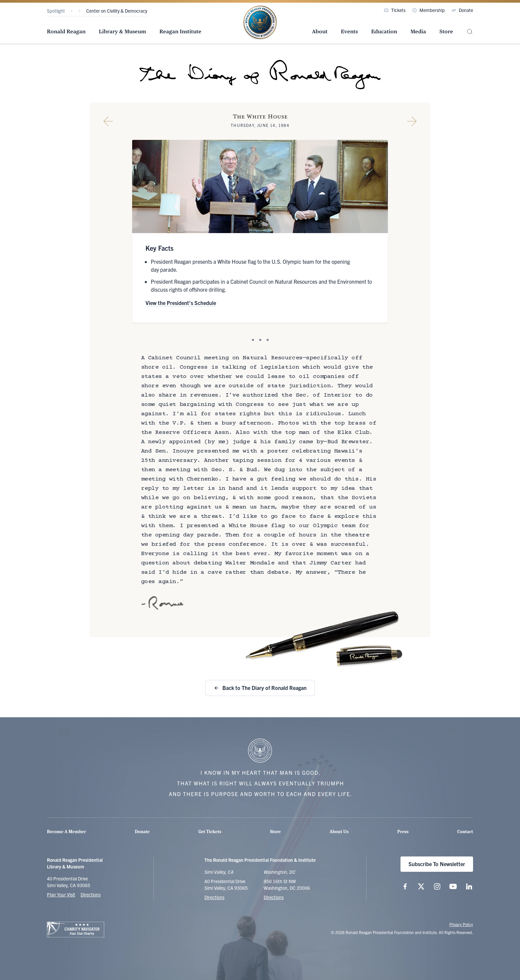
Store (446, 31)
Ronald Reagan (66, 31)
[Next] (80, 11)
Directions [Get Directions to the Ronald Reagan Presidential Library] (214, 897)
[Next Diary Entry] (412, 121)
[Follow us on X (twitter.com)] (421, 886)
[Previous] (72, 11)
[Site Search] (470, 32)
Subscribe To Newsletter (437, 864)
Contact (465, 832)
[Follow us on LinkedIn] (469, 886)
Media (418, 31)
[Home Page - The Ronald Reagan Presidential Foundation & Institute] (260, 23)
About (320, 31)
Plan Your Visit (61, 894)
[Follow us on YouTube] (453, 886)
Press (403, 832)
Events (349, 31)
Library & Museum (123, 31)
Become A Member (67, 832)
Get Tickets (210, 832)
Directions (91, 894)
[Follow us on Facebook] (405, 886)
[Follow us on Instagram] (437, 886)
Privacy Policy (461, 924)
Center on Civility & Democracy (117, 11)
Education (384, 31)
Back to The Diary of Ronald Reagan (260, 688)
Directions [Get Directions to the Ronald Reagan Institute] (274, 897)
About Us (339, 832)
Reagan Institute (180, 31)
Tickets (395, 10)
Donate (462, 10)
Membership (428, 10)
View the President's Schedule (181, 303)
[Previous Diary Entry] (108, 121)
